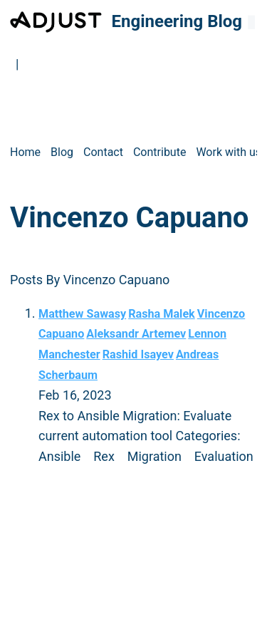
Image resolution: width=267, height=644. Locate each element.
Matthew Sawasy (82, 314)
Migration (155, 456)
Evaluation (224, 456)
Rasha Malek (162, 314)
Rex (104, 456)
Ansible (59, 456)
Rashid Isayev (138, 354)
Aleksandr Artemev (136, 334)
